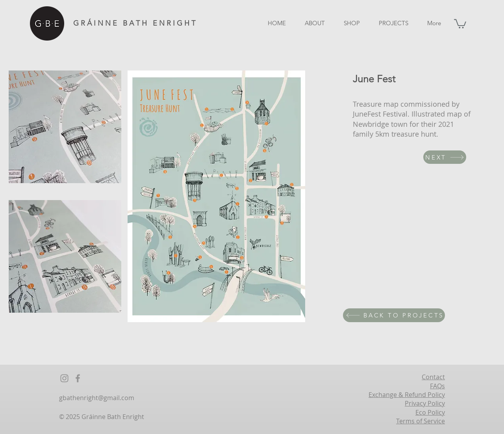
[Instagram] (64, 378)
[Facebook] (78, 378)
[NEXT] (445, 157)
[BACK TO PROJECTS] (394, 315)
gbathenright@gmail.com (97, 398)
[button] (460, 23)
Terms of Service (421, 421)
